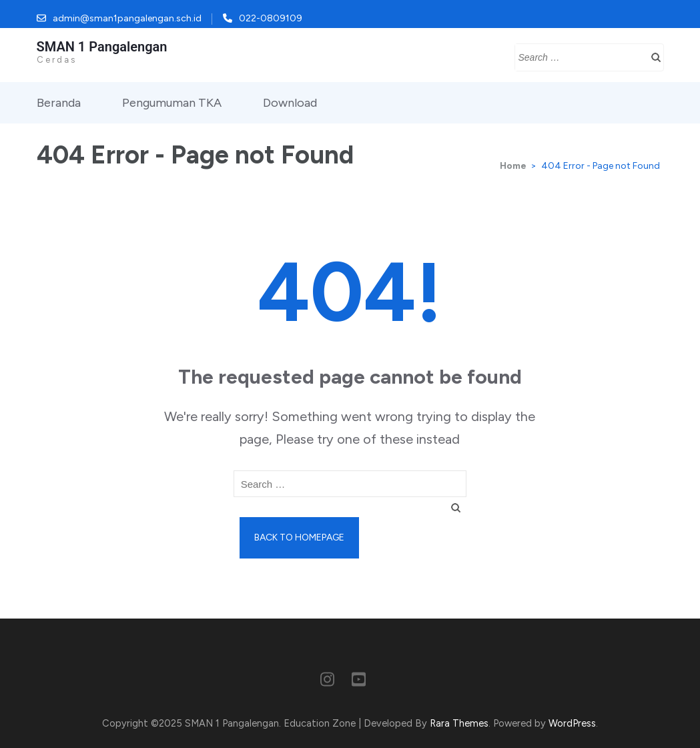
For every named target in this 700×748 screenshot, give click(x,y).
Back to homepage (299, 537)
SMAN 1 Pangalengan (102, 47)
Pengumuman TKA (172, 103)
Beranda (59, 103)
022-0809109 (271, 18)
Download (290, 103)
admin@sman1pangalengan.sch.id (127, 18)
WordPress (572, 723)
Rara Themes (459, 723)
